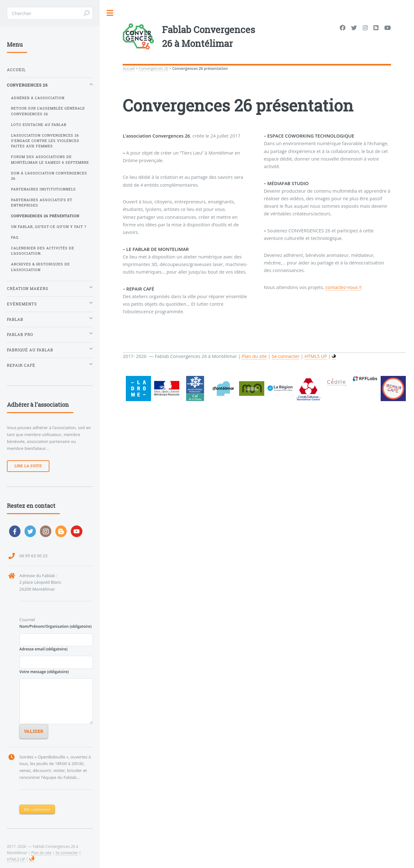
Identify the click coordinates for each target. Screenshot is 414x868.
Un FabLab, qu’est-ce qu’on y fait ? (49, 227)
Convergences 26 (153, 68)
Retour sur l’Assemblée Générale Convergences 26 (48, 111)
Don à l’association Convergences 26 (49, 176)
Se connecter (67, 853)
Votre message (44, 672)
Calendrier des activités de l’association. (43, 251)
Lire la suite (28, 466)
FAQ (15, 237)
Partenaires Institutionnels (43, 189)
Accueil (129, 68)
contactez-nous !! (344, 287)
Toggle (110, 13)
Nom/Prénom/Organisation (56, 626)
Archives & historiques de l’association (40, 267)
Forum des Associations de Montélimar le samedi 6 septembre (50, 159)
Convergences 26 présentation (45, 216)
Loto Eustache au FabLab (39, 125)
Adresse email (44, 649)
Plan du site (41, 853)
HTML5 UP (16, 859)
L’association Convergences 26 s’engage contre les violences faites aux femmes (45, 141)
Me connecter (37, 809)
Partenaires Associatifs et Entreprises (42, 203)
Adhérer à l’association (38, 98)
